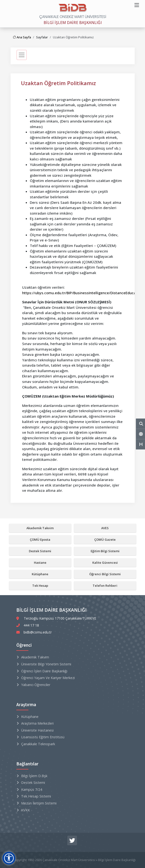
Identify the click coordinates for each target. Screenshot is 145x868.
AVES (105, 528)
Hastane (40, 563)
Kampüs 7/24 (32, 789)
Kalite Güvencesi (105, 563)
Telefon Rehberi (105, 586)
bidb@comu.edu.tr (38, 632)
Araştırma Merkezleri (37, 723)
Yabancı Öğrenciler (36, 685)
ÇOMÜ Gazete (105, 540)
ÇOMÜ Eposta (40, 540)
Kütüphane (40, 574)
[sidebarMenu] (22, 55)
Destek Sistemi (40, 551)
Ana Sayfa (22, 37)
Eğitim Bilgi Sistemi (105, 551)
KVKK (25, 810)
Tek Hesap (40, 586)
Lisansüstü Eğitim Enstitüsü (43, 737)
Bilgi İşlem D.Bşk (34, 776)
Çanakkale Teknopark (38, 744)
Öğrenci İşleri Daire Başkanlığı (44, 671)
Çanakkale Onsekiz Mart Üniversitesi (69, 860)
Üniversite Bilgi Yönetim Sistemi (46, 664)
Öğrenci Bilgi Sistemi (105, 574)
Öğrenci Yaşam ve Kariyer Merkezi (48, 678)
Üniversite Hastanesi (37, 730)
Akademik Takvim (40, 528)
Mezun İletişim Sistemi (39, 803)
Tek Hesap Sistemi (36, 796)
